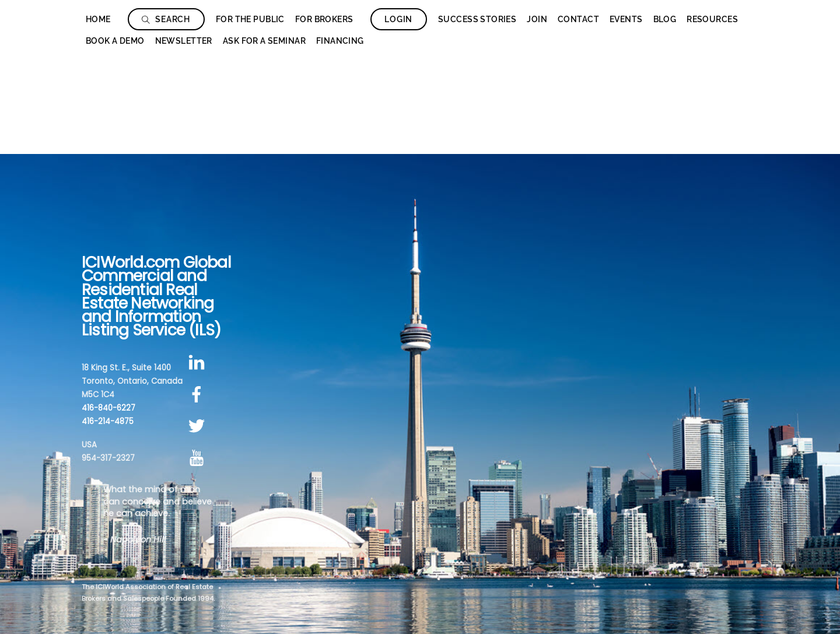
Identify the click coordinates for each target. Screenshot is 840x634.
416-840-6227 (108, 408)
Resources (712, 19)
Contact (578, 19)
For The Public (250, 19)
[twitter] (199, 427)
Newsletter (184, 41)
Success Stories (477, 19)
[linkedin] (199, 362)
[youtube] (199, 458)
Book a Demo (115, 41)
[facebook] (199, 395)
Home (98, 19)
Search (166, 19)
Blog (665, 19)
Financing (340, 41)
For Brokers (324, 19)
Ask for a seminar (264, 41)
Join (537, 19)
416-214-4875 (108, 421)
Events (626, 19)
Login (398, 19)
